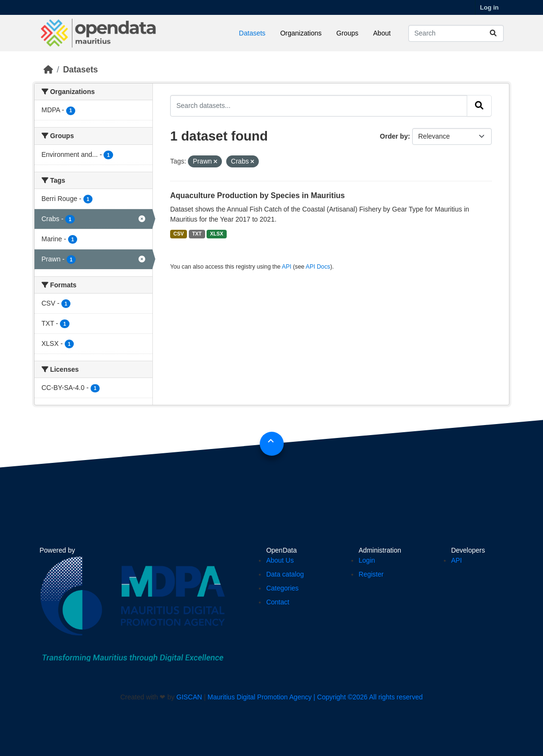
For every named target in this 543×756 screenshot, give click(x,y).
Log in (490, 7)
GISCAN (189, 697)
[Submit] (493, 33)
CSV (179, 234)
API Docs (318, 267)
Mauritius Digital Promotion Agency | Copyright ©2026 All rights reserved (315, 697)
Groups (347, 33)
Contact (277, 602)
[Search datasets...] (456, 33)
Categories (282, 588)
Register (371, 574)
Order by (394, 136)
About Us (280, 560)
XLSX (216, 234)
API (287, 267)
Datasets (252, 33)
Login (367, 560)
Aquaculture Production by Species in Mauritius (258, 195)
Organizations (301, 33)
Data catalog (285, 574)
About (382, 33)
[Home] (48, 70)
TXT (197, 234)
